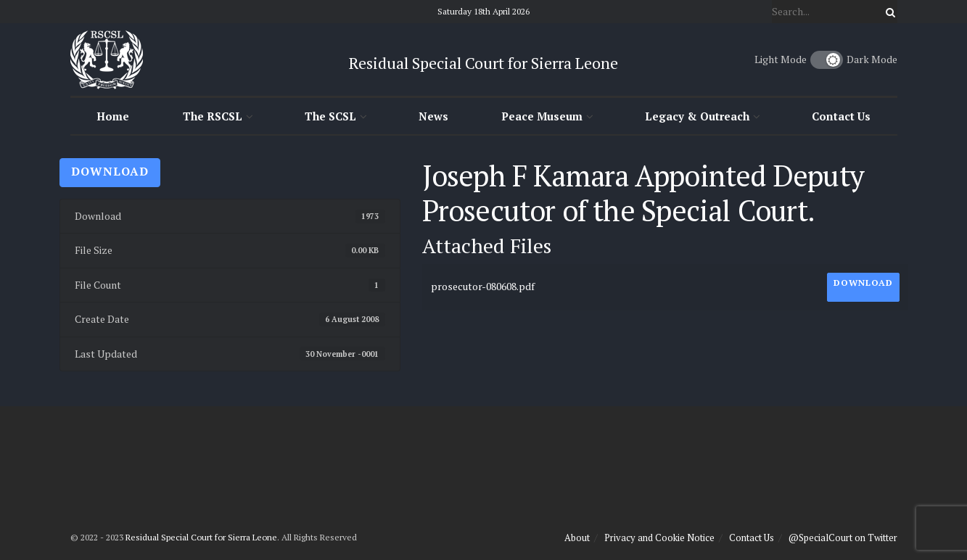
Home (113, 116)
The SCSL (330, 116)
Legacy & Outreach (697, 116)
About (577, 538)
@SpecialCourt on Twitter (843, 538)
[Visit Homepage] (107, 59)
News (433, 116)
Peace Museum (542, 116)
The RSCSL (213, 116)
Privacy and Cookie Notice (659, 538)
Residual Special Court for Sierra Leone (201, 537)
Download (110, 171)
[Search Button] (888, 12)
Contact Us (841, 116)
